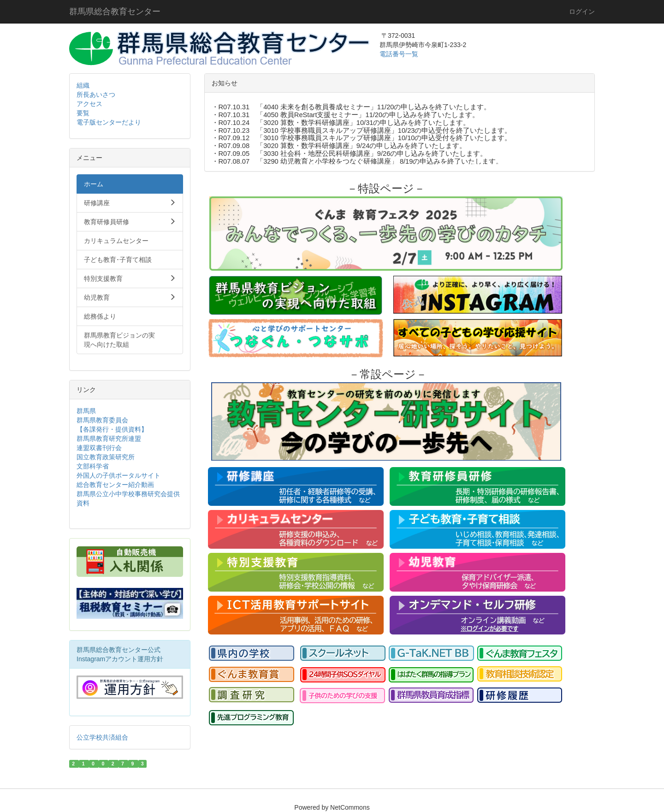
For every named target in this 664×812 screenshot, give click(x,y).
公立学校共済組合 (102, 737)
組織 (83, 85)
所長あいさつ (96, 95)
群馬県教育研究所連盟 (109, 439)
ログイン (582, 12)
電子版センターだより (109, 122)
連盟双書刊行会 (99, 448)
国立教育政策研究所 (106, 457)
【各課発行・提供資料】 (112, 429)
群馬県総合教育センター (115, 12)
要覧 (83, 113)
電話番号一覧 (400, 54)
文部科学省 (93, 466)
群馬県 (86, 411)
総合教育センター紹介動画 (115, 485)
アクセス (89, 104)
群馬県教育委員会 (102, 420)
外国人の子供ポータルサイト (119, 475)
